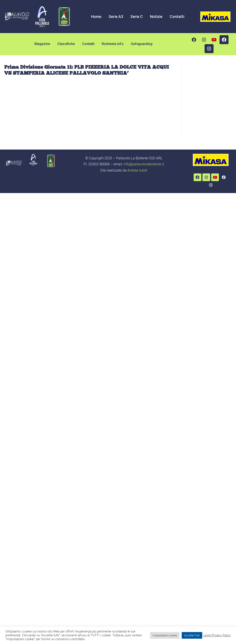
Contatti (177, 17)
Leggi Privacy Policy (217, 635)
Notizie (156, 17)
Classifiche (66, 44)
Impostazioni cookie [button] (165, 635)
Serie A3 (116, 17)
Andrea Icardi (137, 170)
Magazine (42, 44)
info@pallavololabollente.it (144, 164)
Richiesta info (113, 44)
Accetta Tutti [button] (192, 635)
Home (96, 17)
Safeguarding (142, 44)
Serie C (137, 17)
